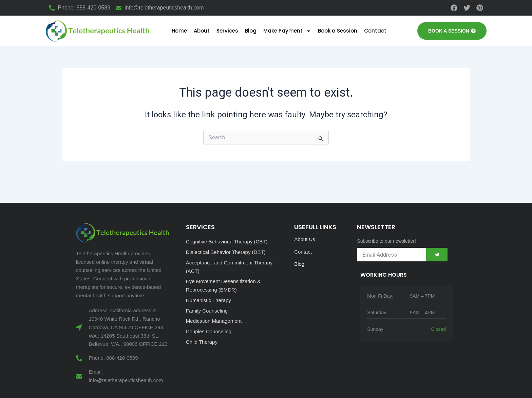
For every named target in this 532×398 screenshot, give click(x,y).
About (202, 31)
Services (227, 31)
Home (179, 31)
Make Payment (287, 31)
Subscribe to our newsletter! (386, 241)
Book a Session (338, 31)
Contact (375, 31)
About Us (305, 239)
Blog (251, 31)
